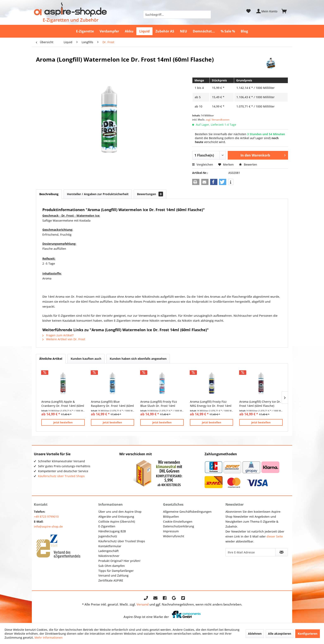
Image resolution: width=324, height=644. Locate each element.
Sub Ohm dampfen (112, 566)
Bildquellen (171, 517)
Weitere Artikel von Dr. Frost (64, 339)
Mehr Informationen (49, 637)
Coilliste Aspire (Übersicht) (117, 522)
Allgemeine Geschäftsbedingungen (187, 512)
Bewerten (248, 164)
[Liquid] (144, 31)
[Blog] (244, 31)
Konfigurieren (308, 634)
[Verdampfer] (109, 31)
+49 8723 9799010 (46, 517)
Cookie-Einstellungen (178, 522)
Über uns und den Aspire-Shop (120, 512)
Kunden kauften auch (86, 359)
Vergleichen (203, 164)
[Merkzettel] (248, 11)
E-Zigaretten (107, 526)
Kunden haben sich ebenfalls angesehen (138, 359)
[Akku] (129, 31)
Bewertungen (150, 194)
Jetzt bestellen (63, 422)
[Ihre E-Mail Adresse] (250, 552)
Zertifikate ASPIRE (111, 580)
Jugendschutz (108, 536)
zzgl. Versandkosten (218, 120)
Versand (143, 604)
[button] (196, 182)
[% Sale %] (228, 31)
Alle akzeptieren (280, 634)
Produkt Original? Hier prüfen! (119, 561)
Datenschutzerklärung (179, 526)
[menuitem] (177, 14)
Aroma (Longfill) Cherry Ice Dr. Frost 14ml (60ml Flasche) (260, 404)
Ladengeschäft (108, 551)
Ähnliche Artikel (51, 359)
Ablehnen (255, 634)
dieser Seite (275, 536)
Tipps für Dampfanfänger (116, 571)
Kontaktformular (110, 546)
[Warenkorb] (286, 11)
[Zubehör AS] (165, 31)
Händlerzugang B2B (112, 531)
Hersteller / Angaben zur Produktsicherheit (98, 194)
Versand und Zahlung (113, 575)
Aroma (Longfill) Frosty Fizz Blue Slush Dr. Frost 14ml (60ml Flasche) (159, 404)
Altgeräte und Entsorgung (116, 517)
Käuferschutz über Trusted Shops (61, 476)
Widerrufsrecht (174, 536)
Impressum (171, 531)
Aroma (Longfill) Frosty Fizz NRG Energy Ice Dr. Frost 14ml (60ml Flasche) (211, 404)
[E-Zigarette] (85, 31)
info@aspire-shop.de (48, 526)
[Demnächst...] (204, 31)
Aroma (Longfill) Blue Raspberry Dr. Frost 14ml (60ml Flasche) (112, 404)
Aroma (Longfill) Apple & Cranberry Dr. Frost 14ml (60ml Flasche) (63, 404)
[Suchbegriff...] (177, 14)
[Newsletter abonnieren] (281, 552)
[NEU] (183, 31)
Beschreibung (49, 194)
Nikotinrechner (109, 556)
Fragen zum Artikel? (58, 335)
